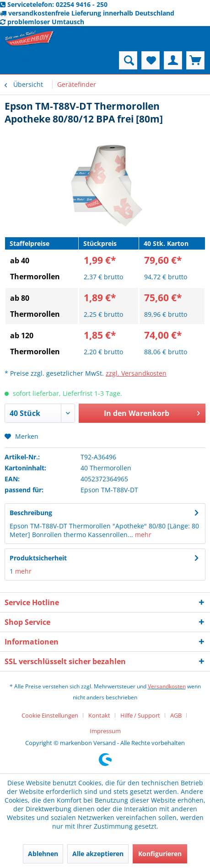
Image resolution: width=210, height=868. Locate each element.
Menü (25, 59)
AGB (176, 715)
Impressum (105, 731)
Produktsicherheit (38, 558)
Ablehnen (43, 854)
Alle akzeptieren (98, 854)
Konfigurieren (160, 854)
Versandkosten (167, 686)
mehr (142, 535)
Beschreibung (31, 513)
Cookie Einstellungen (50, 715)
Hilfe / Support (140, 715)
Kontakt (99, 715)
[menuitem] (24, 60)
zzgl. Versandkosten (136, 373)
